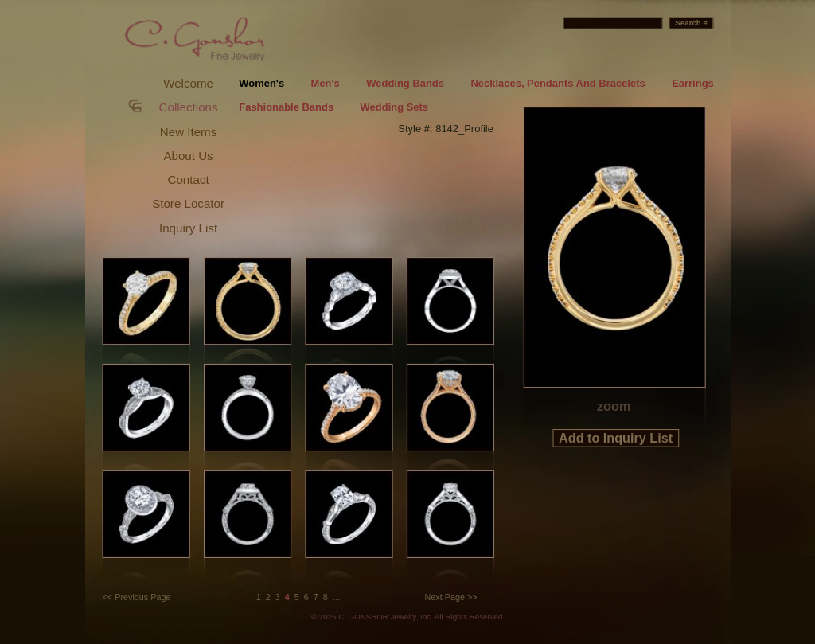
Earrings (693, 83)
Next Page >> (451, 597)
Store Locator (188, 203)
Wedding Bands (405, 83)
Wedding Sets (394, 108)
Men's (326, 83)
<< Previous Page (137, 597)
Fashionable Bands (286, 108)
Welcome (188, 83)
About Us (188, 156)
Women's (261, 83)
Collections (189, 107)
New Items (188, 132)
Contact (189, 180)
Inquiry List (188, 228)
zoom (614, 406)
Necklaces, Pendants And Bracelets (558, 83)
